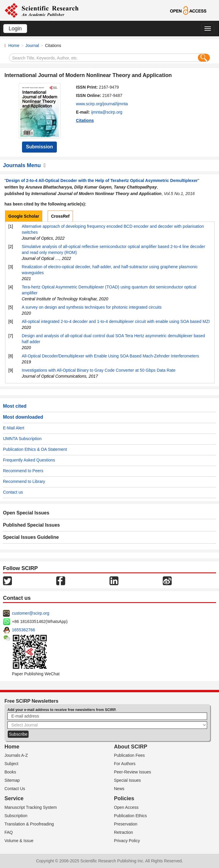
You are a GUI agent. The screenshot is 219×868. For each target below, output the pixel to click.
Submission (39, 147)
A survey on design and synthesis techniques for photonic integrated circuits (92, 307)
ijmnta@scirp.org (107, 112)
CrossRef (60, 216)
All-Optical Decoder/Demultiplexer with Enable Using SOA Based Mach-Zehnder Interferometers (110, 356)
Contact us (13, 492)
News (119, 789)
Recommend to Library (24, 481)
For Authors (125, 764)
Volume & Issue (19, 841)
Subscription (16, 816)
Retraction (123, 832)
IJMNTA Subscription (22, 439)
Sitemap (12, 780)
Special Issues (127, 780)
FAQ (9, 832)
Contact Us (15, 789)
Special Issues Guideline (31, 537)
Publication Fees (129, 755)
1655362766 (24, 630)
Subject (11, 764)
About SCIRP (131, 747)
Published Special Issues (31, 525)
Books (10, 772)
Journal (32, 45)
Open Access (126, 807)
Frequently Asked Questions (29, 460)
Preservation (126, 824)
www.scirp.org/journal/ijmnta (102, 104)
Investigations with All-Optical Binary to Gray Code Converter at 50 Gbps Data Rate (99, 370)
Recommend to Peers (23, 471)
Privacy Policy (127, 841)
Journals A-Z (16, 755)
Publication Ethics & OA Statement (35, 449)
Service (14, 798)
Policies (124, 798)
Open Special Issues (26, 513)
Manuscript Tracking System (31, 807)
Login (15, 29)
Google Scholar (24, 216)
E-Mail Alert (14, 428)
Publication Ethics (130, 816)
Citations (85, 120)
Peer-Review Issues (133, 772)
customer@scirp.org (30, 613)
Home (14, 45)
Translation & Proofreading (29, 824)
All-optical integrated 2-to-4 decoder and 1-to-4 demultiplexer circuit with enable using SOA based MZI (116, 321)
